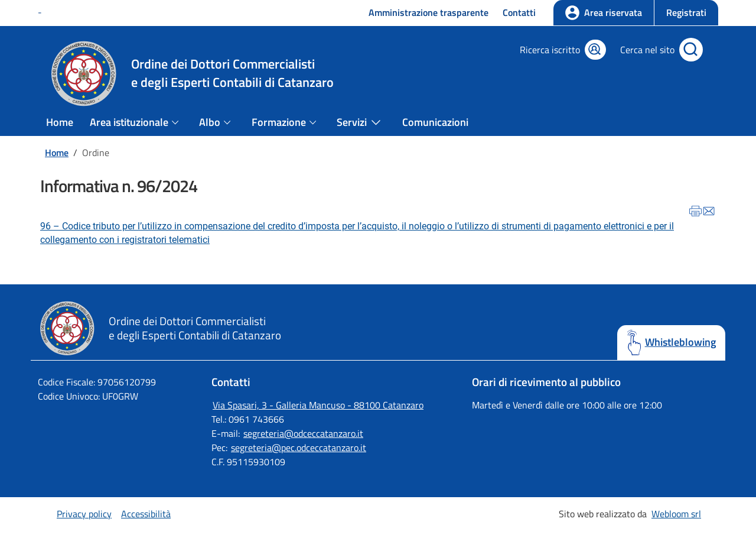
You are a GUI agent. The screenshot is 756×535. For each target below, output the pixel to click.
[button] (686, 13)
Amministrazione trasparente (428, 12)
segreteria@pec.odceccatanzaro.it (299, 448)
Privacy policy (84, 514)
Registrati (686, 12)
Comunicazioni (435, 122)
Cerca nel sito (647, 50)
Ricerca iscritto (550, 50)
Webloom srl (676, 514)
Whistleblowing (680, 342)
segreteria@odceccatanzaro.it (303, 433)
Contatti (519, 12)
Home (60, 122)
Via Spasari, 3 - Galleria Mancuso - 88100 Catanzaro (318, 405)
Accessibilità (146, 514)
